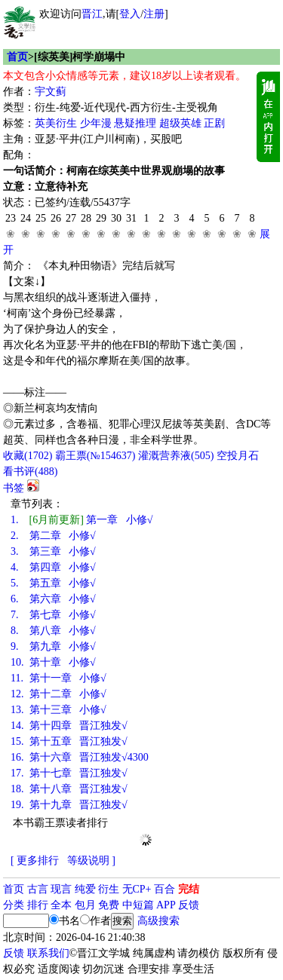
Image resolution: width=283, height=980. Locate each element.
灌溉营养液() (176, 456)
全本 (61, 905)
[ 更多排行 (35, 861)
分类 (14, 905)
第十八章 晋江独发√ (69, 789)
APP (166, 905)
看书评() (30, 472)
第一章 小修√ (82, 520)
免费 (109, 905)
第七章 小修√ (53, 615)
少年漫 (96, 123)
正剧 (214, 123)
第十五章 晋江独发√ (69, 741)
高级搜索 (158, 921)
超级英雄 (180, 123)
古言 (38, 889)
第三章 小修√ (53, 551)
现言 (61, 889)
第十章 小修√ (53, 662)
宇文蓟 (51, 92)
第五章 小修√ (53, 583)
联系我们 (48, 953)
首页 (17, 57)
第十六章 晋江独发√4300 (80, 757)
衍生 (109, 889)
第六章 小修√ (53, 599)
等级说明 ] (91, 861)
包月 (85, 905)
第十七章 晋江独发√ (69, 773)
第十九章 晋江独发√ (69, 805)
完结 (189, 889)
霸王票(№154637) (95, 456)
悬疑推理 (135, 123)
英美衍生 (56, 123)
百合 (165, 889)
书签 (14, 488)
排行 (38, 905)
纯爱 (85, 889)
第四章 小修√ (53, 567)
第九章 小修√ (53, 646)
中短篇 (138, 905)
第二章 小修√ (53, 536)
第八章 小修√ (53, 631)
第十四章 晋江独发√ (69, 726)
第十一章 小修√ (58, 678)
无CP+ (137, 889)
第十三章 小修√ (58, 710)
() (28, 456)
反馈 (189, 905)
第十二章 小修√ (58, 694)
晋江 (92, 14)
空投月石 (238, 456)
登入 (130, 14)
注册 (154, 14)
